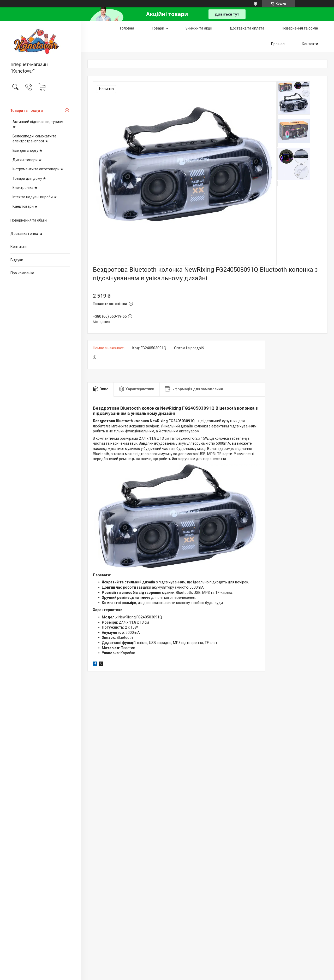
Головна (127, 28)
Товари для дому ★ (29, 178)
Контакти (19, 247)
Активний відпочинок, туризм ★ (38, 124)
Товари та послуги (27, 111)
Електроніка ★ (25, 188)
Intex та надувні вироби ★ (35, 197)
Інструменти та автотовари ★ (38, 169)
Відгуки (17, 260)
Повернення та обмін (29, 220)
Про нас (278, 44)
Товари (158, 28)
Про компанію (22, 273)
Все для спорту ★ (28, 150)
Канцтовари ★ (25, 206)
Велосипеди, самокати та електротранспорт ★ (34, 139)
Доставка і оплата (26, 234)
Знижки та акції (199, 28)
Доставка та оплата (247, 28)
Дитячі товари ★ (27, 160)
